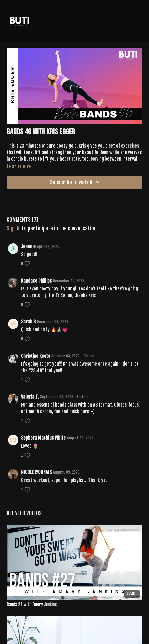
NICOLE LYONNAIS (36, 472)
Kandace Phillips (36, 281)
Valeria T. (30, 397)
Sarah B (28, 322)
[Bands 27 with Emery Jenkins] (74, 605)
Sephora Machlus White (43, 438)
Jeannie (28, 246)
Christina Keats (36, 356)
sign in (14, 228)
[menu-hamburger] (138, 21)
